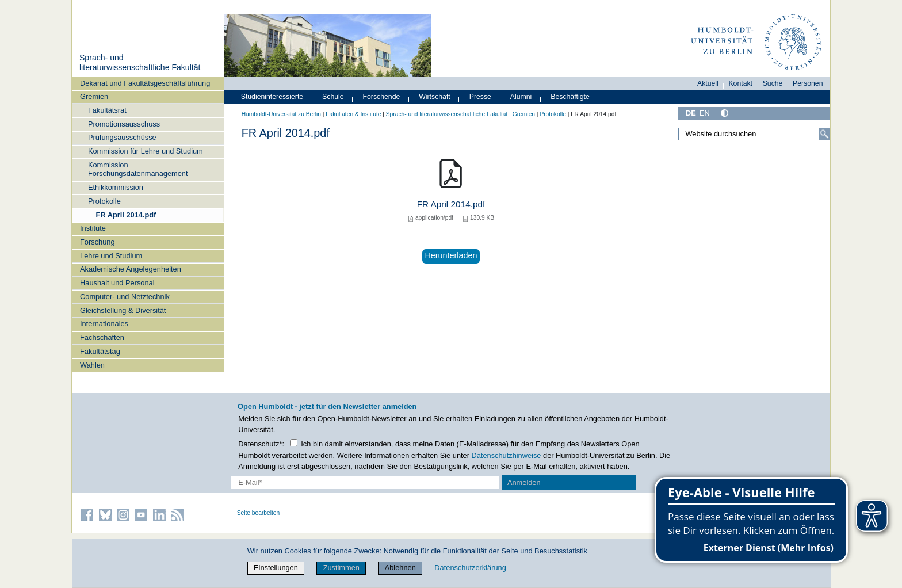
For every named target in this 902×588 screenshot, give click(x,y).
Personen (808, 83)
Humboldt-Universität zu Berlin (281, 114)
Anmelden (524, 482)
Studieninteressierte (272, 97)
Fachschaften (102, 337)
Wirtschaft (435, 97)
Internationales (104, 324)
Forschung (97, 242)
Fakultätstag (100, 351)
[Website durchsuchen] (754, 134)
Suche (773, 83)
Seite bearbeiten (259, 513)
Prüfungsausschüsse (122, 137)
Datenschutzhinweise (507, 455)
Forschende (382, 97)
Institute (93, 228)
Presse (480, 97)
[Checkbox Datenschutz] (294, 443)
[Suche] (824, 134)
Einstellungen (276, 568)
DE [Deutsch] (691, 113)
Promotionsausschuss (124, 124)
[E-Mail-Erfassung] (366, 482)
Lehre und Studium (111, 256)
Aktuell (708, 83)
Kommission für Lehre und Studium (146, 151)
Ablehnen (400, 568)
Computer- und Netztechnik (125, 297)
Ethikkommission (116, 187)
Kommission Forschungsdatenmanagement (138, 169)
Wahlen (92, 365)
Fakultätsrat (107, 110)
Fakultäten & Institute (353, 114)
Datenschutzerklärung (470, 568)
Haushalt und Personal (117, 283)
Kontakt (740, 83)
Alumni (521, 97)
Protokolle (104, 201)
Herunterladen (451, 255)
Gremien (94, 96)
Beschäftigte (570, 97)
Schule (333, 97)
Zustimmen (341, 568)
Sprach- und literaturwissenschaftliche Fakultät (140, 63)
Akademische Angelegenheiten (131, 269)
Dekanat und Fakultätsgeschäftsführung (145, 83)
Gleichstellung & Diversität (123, 310)
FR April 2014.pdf (126, 215)
